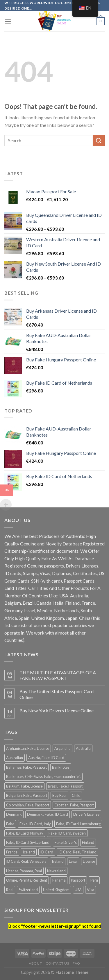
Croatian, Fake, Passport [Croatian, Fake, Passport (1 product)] (74, 805)
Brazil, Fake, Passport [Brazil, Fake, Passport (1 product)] (65, 786)
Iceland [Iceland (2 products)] (29, 852)
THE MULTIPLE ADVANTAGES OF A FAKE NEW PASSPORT (58, 675)
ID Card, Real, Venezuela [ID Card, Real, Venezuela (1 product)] (26, 861)
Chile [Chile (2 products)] (76, 795)
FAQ (76, 963)
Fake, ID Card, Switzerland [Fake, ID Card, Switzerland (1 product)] (28, 842)
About (35, 963)
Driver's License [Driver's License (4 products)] (86, 814)
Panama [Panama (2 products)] (59, 880)
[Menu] (8, 21)
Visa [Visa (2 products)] (91, 890)
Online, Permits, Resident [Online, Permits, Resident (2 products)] (27, 880)
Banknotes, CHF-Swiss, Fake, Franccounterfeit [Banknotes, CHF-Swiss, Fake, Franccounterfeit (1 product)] (43, 777)
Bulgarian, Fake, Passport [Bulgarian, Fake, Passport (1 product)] (27, 795)
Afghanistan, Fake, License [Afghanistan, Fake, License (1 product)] (28, 748)
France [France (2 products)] (12, 852)
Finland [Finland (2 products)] (88, 842)
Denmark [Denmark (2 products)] (14, 814)
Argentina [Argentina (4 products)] (62, 748)
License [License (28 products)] (89, 861)
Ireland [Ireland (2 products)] (58, 861)
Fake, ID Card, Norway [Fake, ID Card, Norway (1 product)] (25, 833)
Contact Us (57, 963)
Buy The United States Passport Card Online (57, 694)
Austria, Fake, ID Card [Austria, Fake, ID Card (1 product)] (46, 758)
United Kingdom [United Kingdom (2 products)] (56, 890)
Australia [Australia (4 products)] (83, 748)
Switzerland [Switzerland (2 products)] (28, 890)
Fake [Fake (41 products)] (10, 824)
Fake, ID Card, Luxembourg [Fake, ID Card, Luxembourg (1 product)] (78, 824)
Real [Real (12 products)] (10, 890)
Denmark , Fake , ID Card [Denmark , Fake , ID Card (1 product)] (48, 814)
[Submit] (99, 140)
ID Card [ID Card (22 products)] (47, 852)
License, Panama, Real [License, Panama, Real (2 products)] (24, 871)
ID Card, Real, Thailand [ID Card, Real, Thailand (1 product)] (77, 852)
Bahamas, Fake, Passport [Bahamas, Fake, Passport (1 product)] (26, 767)
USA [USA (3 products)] (78, 890)
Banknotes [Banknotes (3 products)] (61, 767)
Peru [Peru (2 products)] (94, 880)
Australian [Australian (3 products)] (15, 758)
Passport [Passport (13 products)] (78, 880)
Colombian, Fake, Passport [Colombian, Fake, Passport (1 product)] (28, 805)
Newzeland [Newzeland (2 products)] (56, 871)
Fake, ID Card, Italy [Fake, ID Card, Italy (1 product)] (35, 824)
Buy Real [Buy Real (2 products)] (59, 795)
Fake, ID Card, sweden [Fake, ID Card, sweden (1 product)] (67, 833)
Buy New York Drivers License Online (57, 710)
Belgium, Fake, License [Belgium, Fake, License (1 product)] (24, 786)
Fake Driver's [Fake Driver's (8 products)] (66, 842)
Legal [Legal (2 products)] (73, 861)
